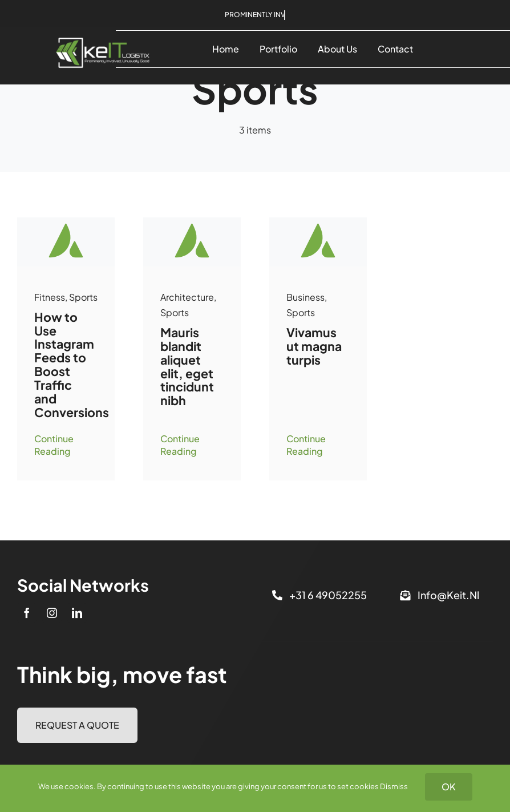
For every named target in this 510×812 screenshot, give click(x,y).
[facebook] (27, 613)
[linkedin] (77, 613)
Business (305, 297)
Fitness (50, 297)
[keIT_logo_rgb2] (103, 32)
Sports (83, 297)
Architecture (187, 297)
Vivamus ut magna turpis (314, 346)
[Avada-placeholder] (66, 222)
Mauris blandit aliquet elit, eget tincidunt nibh (187, 366)
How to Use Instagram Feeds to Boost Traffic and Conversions (72, 365)
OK (449, 787)
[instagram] (52, 613)
